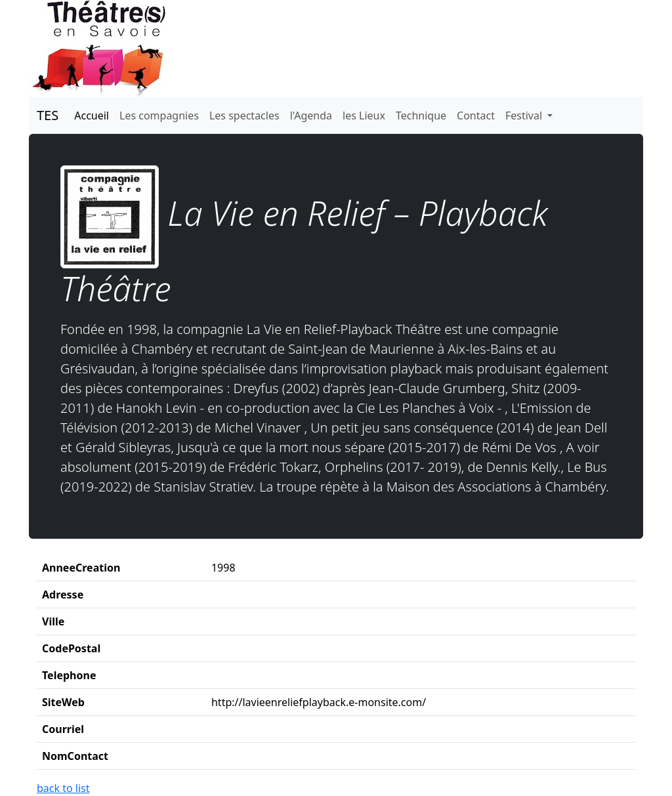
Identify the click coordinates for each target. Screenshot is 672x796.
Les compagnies (159, 115)
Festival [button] (525, 115)
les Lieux (364, 115)
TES (48, 115)
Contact (476, 115)
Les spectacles (244, 115)
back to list (63, 788)
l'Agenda (311, 115)
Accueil (92, 115)
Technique (421, 115)
